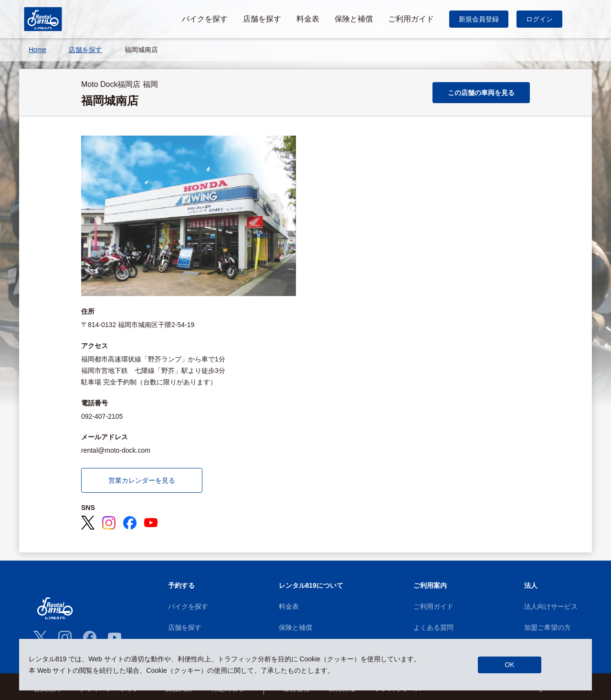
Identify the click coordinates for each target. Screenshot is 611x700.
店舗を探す (185, 627)
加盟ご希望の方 (548, 627)
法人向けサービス (551, 606)
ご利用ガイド (433, 606)
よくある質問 (433, 627)
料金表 (289, 606)
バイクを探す (188, 606)
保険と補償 (295, 627)
